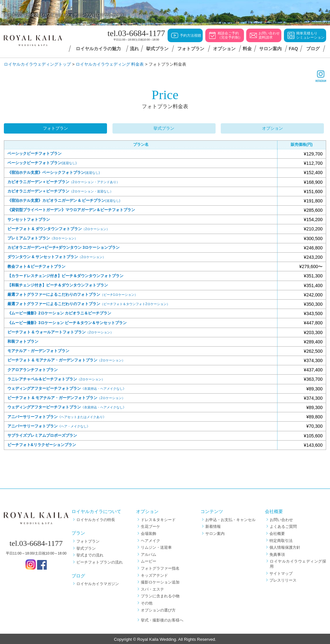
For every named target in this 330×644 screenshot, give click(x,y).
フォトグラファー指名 (160, 567)
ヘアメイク (150, 539)
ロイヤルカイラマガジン (98, 583)
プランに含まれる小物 (160, 595)
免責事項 (277, 553)
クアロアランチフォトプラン (33, 369)
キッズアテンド (154, 574)
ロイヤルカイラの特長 (96, 518)
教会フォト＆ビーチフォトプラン (36, 265)
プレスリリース (283, 579)
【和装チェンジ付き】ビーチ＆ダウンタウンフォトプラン (58, 284)
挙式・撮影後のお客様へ (162, 619)
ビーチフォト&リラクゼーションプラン (42, 444)
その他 (147, 602)
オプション (275, 128)
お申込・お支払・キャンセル (230, 518)
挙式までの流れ (90, 554)
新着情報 (213, 526)
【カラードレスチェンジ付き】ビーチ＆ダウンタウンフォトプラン (65, 275)
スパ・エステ (152, 588)
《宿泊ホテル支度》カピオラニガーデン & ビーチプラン (64, 200)
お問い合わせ (281, 518)
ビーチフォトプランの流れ (100, 561)
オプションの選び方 (158, 609)
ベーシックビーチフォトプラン (34, 153)
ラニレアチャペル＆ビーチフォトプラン (56, 378)
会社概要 (277, 533)
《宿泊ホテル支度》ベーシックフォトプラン (54, 171)
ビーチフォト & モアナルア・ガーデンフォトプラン (66, 359)
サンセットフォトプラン (29, 218)
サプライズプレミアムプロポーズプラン (42, 434)
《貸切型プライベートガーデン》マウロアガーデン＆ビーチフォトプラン (71, 209)
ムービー (149, 560)
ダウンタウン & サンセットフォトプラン (57, 256)
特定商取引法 (281, 539)
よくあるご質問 (283, 526)
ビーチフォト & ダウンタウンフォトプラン (58, 228)
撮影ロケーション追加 (160, 581)
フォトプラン (55, 128)
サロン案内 (215, 533)
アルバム (149, 553)
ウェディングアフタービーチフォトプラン (67, 387)
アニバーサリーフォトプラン (57, 415)
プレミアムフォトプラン (43, 237)
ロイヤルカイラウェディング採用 (298, 563)
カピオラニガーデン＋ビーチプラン (63, 181)
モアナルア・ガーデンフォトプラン (38, 350)
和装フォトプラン (23, 341)
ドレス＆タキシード (158, 518)
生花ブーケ (150, 526)
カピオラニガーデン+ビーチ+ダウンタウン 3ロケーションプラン (63, 247)
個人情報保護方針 (285, 546)
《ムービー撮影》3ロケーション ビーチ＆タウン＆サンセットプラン (67, 322)
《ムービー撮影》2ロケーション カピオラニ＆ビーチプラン (59, 312)
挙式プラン (165, 128)
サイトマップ (281, 572)
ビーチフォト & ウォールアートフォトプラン (60, 331)
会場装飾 (149, 533)
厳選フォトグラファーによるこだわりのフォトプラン (73, 294)
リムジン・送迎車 (156, 546)
